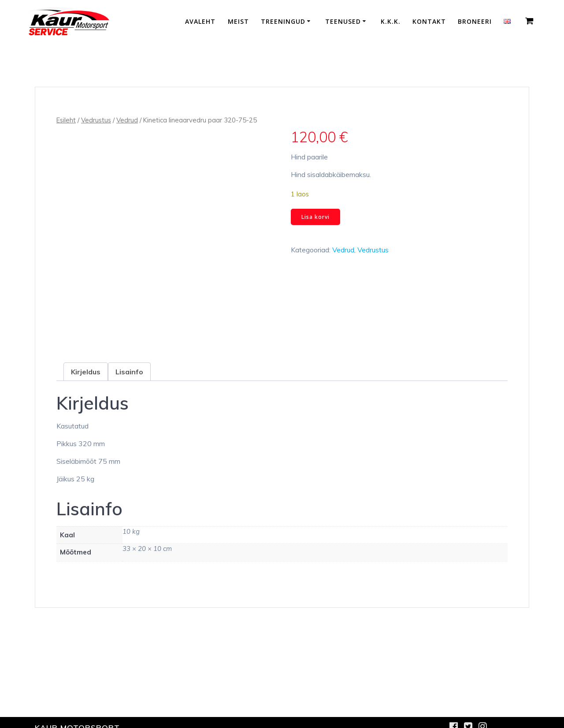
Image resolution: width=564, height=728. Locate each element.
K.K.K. (391, 21)
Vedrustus (96, 120)
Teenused (343, 21)
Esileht (66, 120)
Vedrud (127, 120)
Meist (238, 21)
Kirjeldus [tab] (86, 372)
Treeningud (283, 21)
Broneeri (475, 21)
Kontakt (429, 21)
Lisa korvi (315, 217)
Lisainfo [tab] (129, 372)
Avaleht (200, 21)
